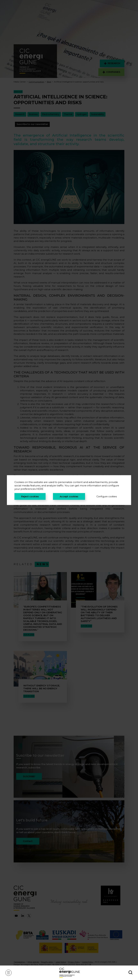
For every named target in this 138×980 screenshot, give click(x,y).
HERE (40, 489)
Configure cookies (107, 496)
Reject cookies (30, 496)
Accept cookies (69, 496)
